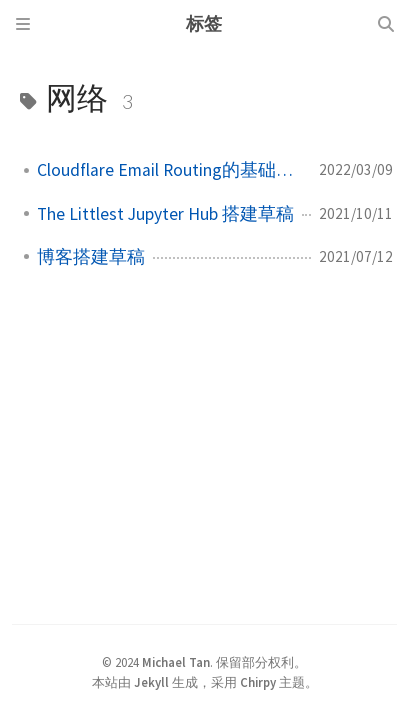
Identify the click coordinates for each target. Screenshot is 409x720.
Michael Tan (176, 662)
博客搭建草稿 (91, 257)
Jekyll (151, 682)
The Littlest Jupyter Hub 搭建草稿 (165, 214)
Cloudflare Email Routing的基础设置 (170, 170)
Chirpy (258, 682)
